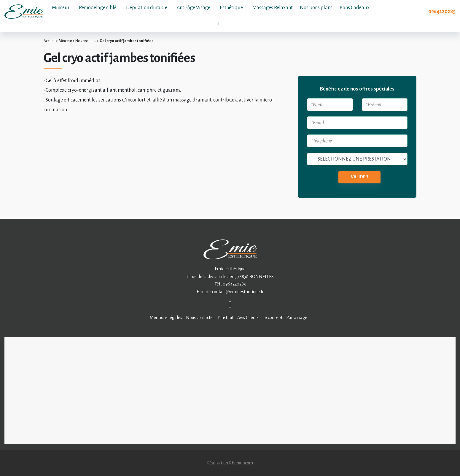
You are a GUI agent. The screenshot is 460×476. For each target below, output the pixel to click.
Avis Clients (248, 318)
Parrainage (297, 318)
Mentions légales (166, 318)
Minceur (65, 41)
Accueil (50, 41)
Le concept (272, 318)
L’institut (226, 318)
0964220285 (442, 12)
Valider (359, 177)
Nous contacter (200, 318)
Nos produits (86, 41)
